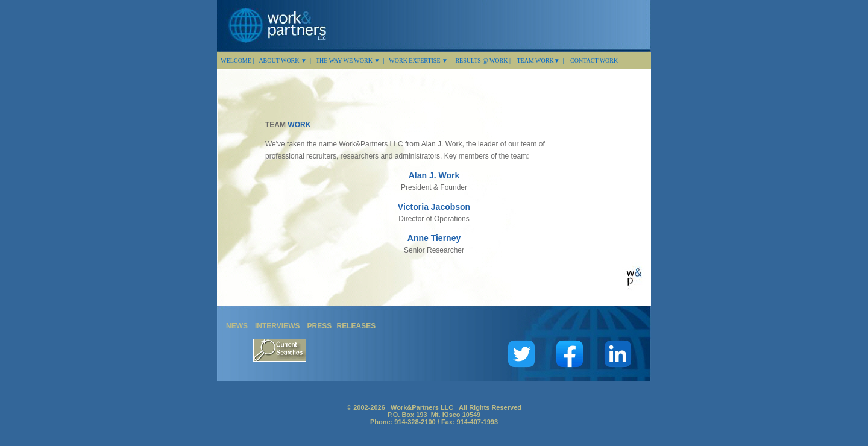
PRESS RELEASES (341, 326)
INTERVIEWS (277, 326)
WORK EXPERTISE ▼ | (420, 61)
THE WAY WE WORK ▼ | (350, 61)
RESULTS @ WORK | (483, 61)
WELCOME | (237, 61)
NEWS (237, 326)
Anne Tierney (434, 238)
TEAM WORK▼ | (540, 61)
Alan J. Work (434, 175)
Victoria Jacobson (434, 207)
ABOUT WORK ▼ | (285, 61)
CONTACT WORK (594, 61)
